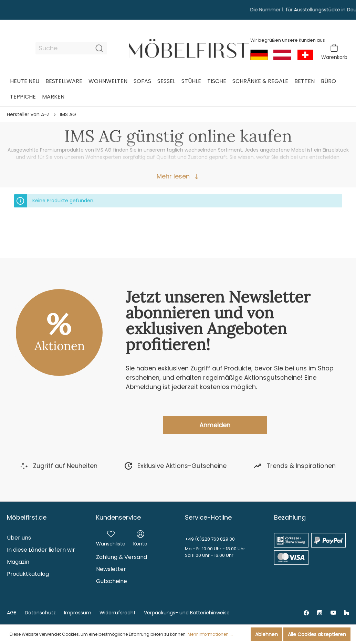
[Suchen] (99, 48)
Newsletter (111, 569)
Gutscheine (112, 581)
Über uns (19, 538)
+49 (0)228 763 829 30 (210, 539)
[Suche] (64, 48)
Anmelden (215, 425)
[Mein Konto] (140, 537)
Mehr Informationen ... (210, 634)
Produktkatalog (28, 574)
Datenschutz (40, 613)
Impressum (78, 613)
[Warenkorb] (334, 52)
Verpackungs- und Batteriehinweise (187, 613)
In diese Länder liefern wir (41, 550)
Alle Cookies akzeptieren (317, 634)
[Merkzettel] (111, 537)
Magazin (18, 562)
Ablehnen (266, 634)
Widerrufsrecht (118, 613)
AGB (12, 613)
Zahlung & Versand (122, 557)
